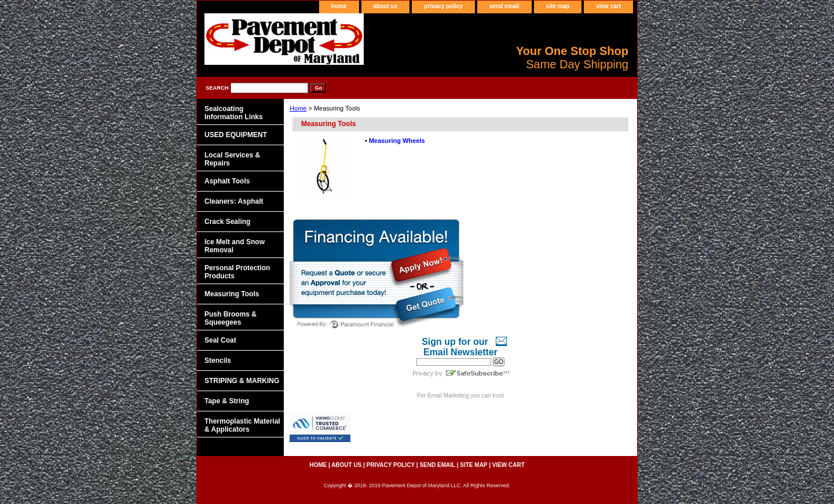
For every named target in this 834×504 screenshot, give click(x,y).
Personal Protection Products (237, 272)
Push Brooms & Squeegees (231, 318)
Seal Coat (220, 340)
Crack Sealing (227, 222)
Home (298, 108)
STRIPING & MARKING (242, 381)
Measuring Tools (232, 294)
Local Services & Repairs (232, 159)
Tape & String (227, 401)
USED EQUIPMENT (236, 135)
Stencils (218, 360)
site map (558, 6)
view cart (608, 6)
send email (504, 6)
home (339, 6)
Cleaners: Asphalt (234, 201)
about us (386, 6)
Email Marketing (448, 396)
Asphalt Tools (227, 181)
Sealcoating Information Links (234, 113)
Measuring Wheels (397, 141)
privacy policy (443, 6)
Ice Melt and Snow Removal (235, 246)
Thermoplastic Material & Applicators (242, 425)
